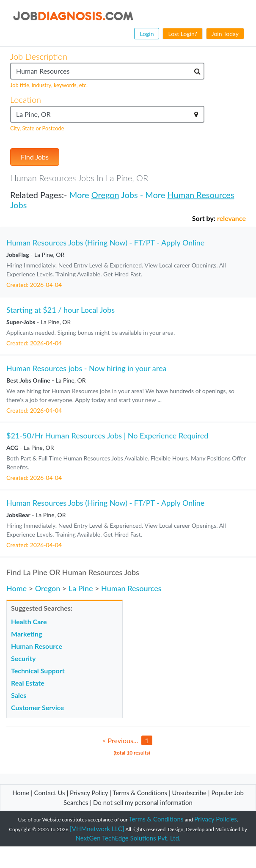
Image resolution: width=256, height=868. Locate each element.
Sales (19, 695)
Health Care (29, 621)
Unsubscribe (189, 793)
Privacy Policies (216, 819)
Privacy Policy (89, 793)
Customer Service (37, 707)
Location (26, 99)
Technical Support (38, 671)
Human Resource (37, 646)
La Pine (81, 588)
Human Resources (201, 195)
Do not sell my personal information (143, 802)
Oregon (105, 195)
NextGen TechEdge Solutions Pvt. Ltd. (128, 838)
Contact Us (50, 793)
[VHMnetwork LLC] (97, 829)
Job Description (39, 56)
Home (17, 588)
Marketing (26, 634)
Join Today (225, 34)
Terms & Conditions (141, 793)
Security (23, 658)
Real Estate (28, 683)
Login (147, 34)
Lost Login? (182, 34)
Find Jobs (35, 157)
